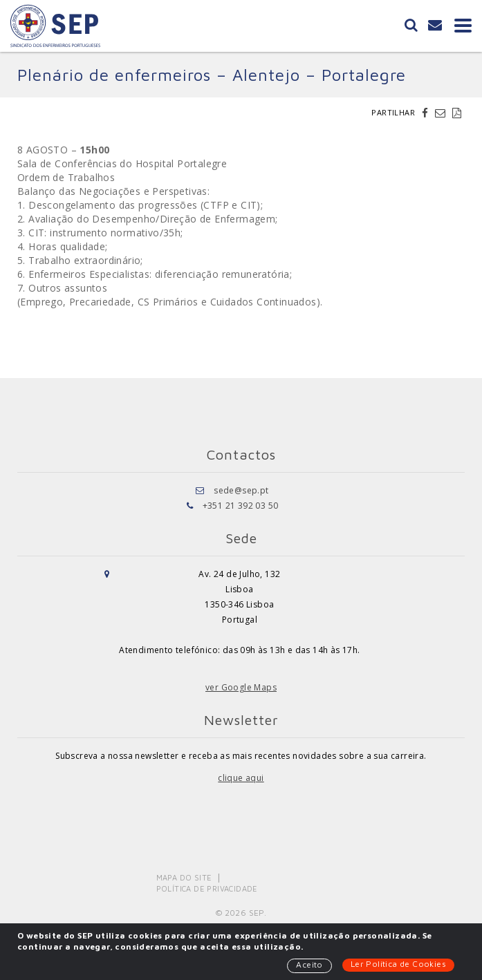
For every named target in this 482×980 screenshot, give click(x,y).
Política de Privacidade (207, 888)
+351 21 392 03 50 (241, 506)
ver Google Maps (241, 687)
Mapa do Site (184, 877)
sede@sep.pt (241, 490)
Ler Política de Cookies (398, 964)
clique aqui (241, 778)
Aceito (309, 964)
